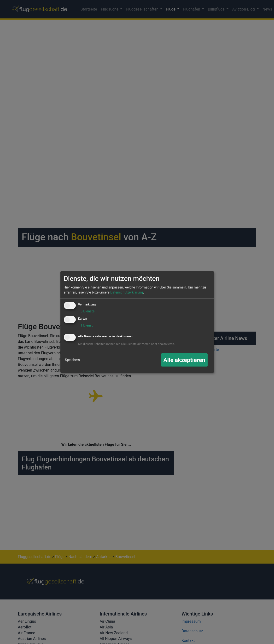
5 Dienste (86, 311)
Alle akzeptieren (184, 360)
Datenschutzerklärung (127, 292)
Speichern (72, 360)
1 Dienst (85, 325)
